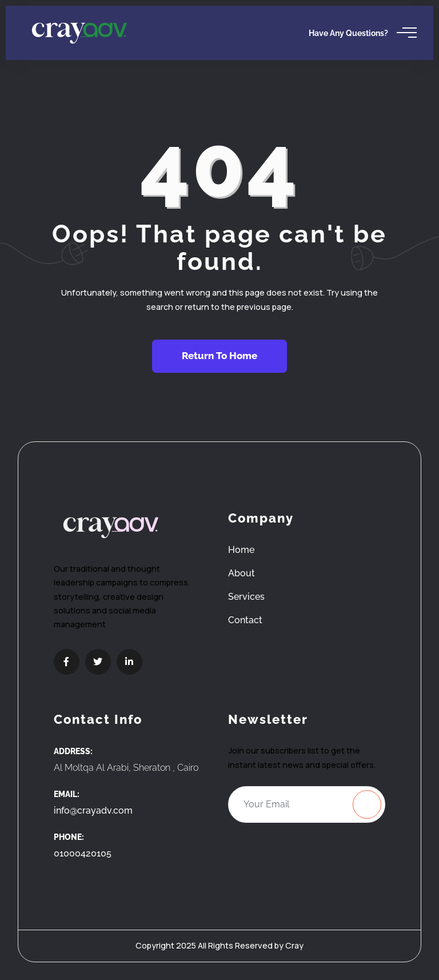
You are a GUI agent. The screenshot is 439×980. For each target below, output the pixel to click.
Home (241, 550)
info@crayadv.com (93, 810)
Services (246, 597)
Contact (245, 620)
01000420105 (83, 853)
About (242, 573)
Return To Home (219, 356)
